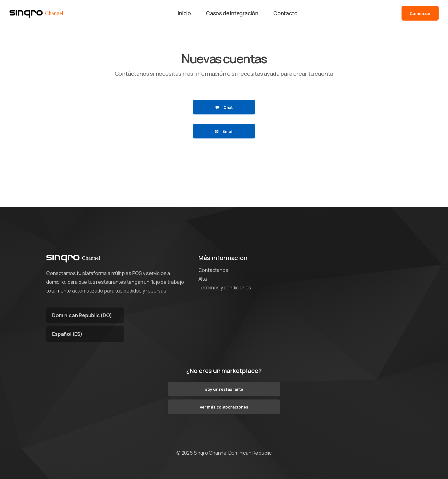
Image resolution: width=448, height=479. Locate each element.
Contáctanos (213, 270)
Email (224, 131)
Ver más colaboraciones (224, 407)
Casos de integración (232, 13)
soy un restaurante (224, 389)
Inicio (184, 13)
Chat (224, 107)
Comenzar (420, 13)
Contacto (285, 13)
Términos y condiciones (225, 288)
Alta (203, 279)
